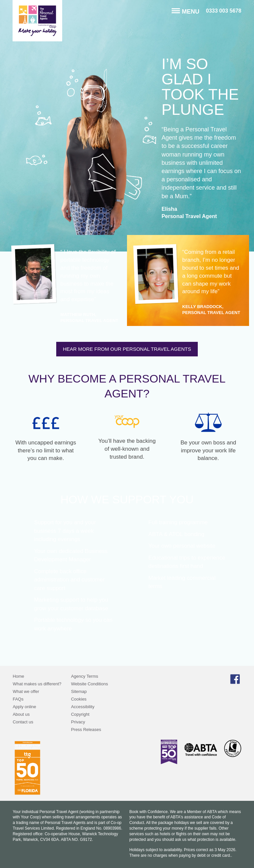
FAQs (18, 699)
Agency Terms (85, 676)
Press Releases (86, 730)
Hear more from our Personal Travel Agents (127, 349)
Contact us (23, 722)
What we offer (26, 691)
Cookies (79, 699)
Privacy (78, 722)
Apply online (24, 707)
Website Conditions (90, 684)
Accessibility (83, 707)
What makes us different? (37, 684)
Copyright (80, 714)
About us (21, 714)
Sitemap (79, 691)
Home (18, 676)
